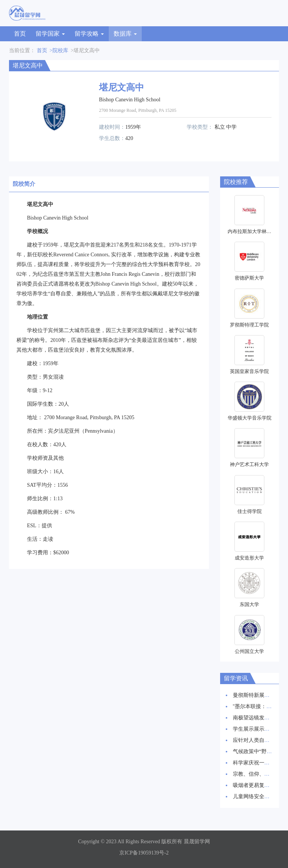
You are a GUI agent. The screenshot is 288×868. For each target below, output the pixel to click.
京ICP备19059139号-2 (144, 853)
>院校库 (59, 50)
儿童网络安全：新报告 (259, 797)
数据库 (125, 34)
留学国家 (50, 34)
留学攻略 (89, 34)
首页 (20, 34)
